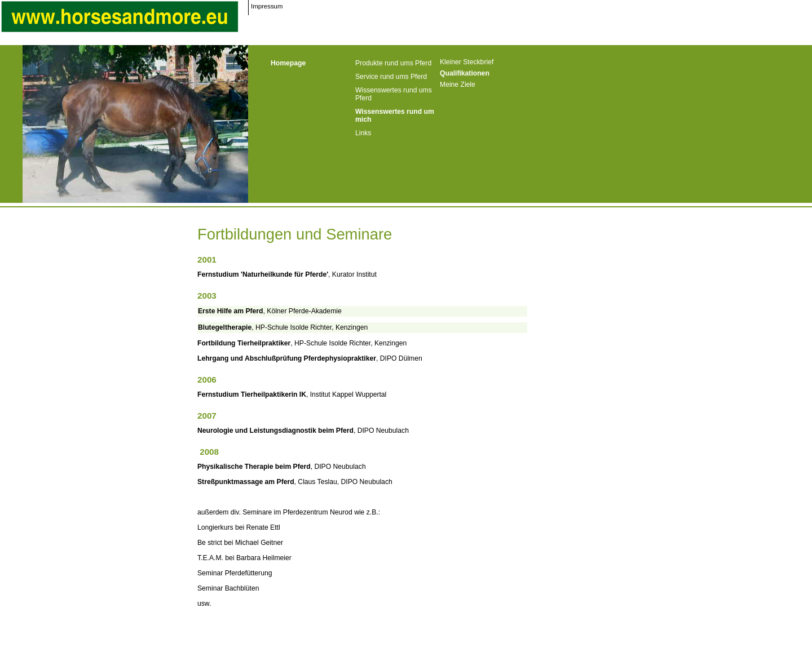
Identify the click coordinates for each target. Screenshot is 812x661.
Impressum (267, 6)
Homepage (288, 63)
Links (363, 133)
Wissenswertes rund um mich (395, 116)
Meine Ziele (458, 85)
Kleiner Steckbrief (467, 62)
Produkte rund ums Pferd (393, 63)
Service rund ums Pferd (391, 77)
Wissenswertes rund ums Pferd (394, 94)
